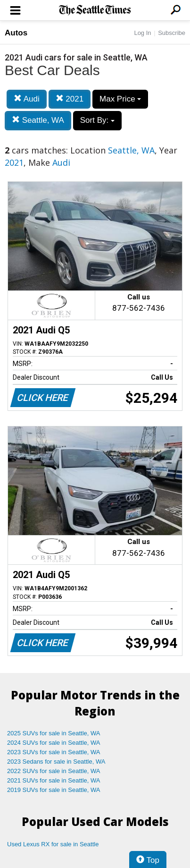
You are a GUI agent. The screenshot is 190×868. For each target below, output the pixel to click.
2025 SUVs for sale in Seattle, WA (54, 733)
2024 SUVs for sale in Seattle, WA (54, 743)
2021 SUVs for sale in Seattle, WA (54, 780)
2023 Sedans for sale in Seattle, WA (56, 762)
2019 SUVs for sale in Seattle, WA (54, 790)
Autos (16, 33)
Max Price (120, 99)
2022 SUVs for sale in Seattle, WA (54, 771)
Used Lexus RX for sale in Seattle (53, 844)
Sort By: (97, 120)
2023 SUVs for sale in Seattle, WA (54, 752)
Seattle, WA (38, 120)
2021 (70, 99)
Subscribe (172, 33)
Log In (142, 33)
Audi (27, 99)
